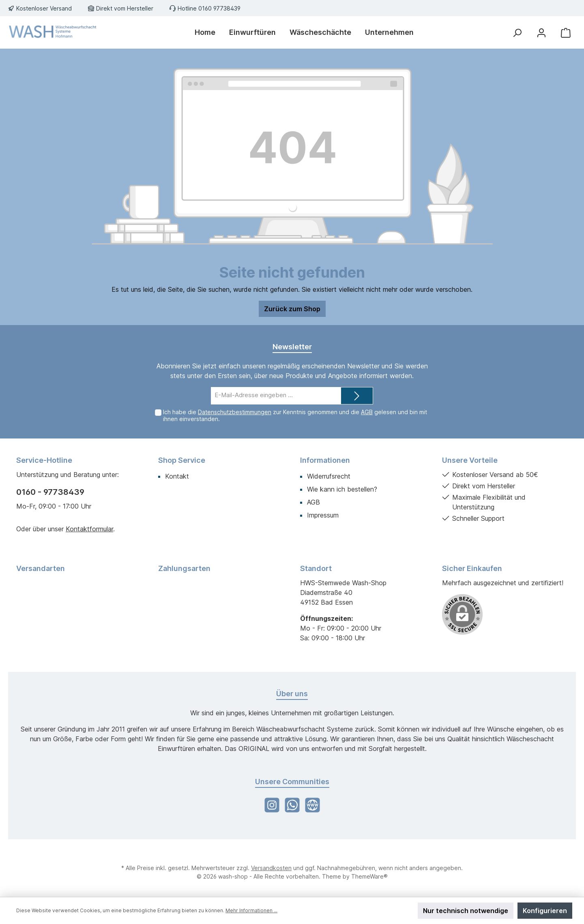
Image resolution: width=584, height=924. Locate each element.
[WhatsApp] (292, 805)
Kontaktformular (89, 529)
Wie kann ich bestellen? (342, 489)
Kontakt (177, 476)
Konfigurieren (545, 911)
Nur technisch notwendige (466, 911)
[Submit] (357, 396)
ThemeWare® (369, 876)
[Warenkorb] (566, 33)
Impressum (323, 515)
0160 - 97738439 (50, 492)
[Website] (312, 805)
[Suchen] (517, 33)
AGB (367, 412)
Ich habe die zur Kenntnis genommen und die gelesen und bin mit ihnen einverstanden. (295, 415)
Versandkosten (271, 868)
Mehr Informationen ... (251, 910)
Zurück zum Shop (292, 309)
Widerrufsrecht (329, 476)
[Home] (205, 32)
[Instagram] (272, 805)
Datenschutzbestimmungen (235, 412)
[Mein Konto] (541, 33)
